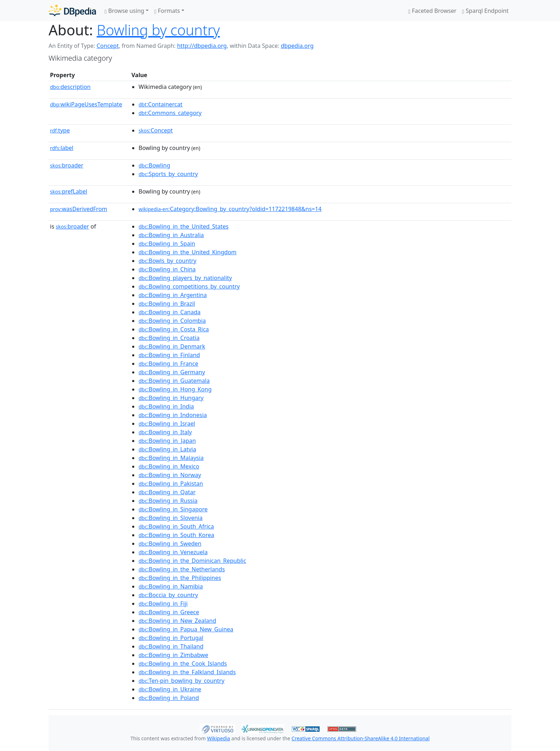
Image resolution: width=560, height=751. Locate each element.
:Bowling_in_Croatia (169, 338)
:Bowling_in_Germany (172, 372)
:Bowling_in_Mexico (169, 466)
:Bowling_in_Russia (168, 501)
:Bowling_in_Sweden (170, 544)
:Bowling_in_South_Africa (176, 526)
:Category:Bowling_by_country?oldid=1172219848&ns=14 (230, 209)
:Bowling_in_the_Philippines (180, 578)
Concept (107, 46)
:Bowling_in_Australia (171, 235)
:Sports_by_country (168, 174)
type (60, 130)
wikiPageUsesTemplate (86, 104)
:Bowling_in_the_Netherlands (182, 569)
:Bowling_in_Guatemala (174, 381)
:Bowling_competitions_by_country (189, 286)
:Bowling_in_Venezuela (173, 552)
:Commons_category (170, 113)
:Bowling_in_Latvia (167, 449)
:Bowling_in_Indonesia (173, 415)
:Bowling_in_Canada (170, 312)
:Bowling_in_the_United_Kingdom (187, 252)
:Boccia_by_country (168, 595)
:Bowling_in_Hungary (171, 398)
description (70, 87)
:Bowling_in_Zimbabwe (173, 655)
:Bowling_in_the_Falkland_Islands (187, 672)
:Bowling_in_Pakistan (171, 484)
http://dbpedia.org (202, 46)
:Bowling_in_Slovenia (171, 518)
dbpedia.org (297, 46)
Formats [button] (167, 11)
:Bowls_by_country (167, 261)
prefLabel (69, 191)
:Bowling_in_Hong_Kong (175, 389)
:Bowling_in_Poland (169, 698)
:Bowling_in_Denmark (172, 346)
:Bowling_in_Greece (169, 612)
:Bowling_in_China (167, 269)
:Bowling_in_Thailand (171, 646)
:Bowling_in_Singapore (173, 509)
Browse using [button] (124, 11)
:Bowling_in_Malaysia (171, 458)
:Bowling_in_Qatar (167, 492)
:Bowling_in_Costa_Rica (174, 329)
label (62, 148)
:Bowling (154, 165)
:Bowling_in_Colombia (172, 321)
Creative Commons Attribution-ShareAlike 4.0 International (360, 738)
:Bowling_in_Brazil (167, 304)
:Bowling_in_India (166, 406)
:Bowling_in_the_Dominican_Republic (192, 561)
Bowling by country (158, 30)
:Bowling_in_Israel (167, 424)
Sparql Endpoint (485, 11)
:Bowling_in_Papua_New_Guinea (186, 629)
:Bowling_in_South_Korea (176, 535)
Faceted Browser (432, 11)
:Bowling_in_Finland (169, 355)
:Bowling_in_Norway (170, 475)
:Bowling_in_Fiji (163, 604)
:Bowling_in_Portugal (171, 638)
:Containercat (161, 104)
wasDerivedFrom (79, 209)
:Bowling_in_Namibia (171, 586)
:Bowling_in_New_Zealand (177, 621)
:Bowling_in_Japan (167, 441)
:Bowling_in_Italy (165, 432)
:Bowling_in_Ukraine (170, 689)
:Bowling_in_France (168, 364)
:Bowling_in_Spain (167, 244)
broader (67, 165)
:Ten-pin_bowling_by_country (181, 681)
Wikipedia (219, 738)
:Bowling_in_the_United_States (184, 226)
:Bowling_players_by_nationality (185, 278)
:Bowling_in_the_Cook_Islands (183, 664)
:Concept (156, 130)
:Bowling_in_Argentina (173, 295)
